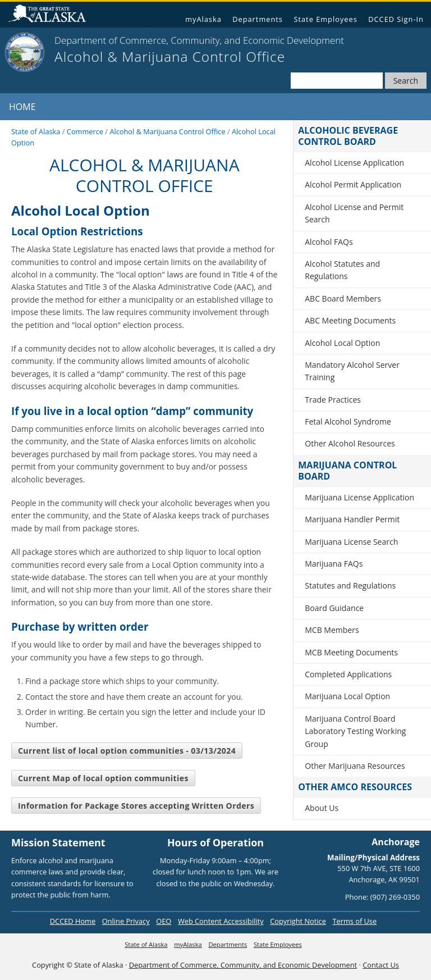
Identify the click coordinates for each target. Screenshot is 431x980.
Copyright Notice (298, 921)
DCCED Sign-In (396, 19)
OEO (164, 921)
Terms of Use (354, 921)
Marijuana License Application (359, 497)
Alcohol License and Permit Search (354, 213)
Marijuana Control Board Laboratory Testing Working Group (355, 731)
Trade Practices (333, 400)
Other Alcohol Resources (350, 443)
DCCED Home (73, 921)
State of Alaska (52, 15)
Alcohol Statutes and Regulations (342, 270)
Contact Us (381, 965)
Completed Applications (348, 674)
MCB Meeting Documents (351, 652)
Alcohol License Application (354, 163)
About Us (322, 808)
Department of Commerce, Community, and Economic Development (243, 965)
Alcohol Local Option (342, 343)
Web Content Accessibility (221, 921)
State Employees (325, 19)
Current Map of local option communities (103, 778)
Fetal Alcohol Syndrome (348, 421)
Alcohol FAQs (329, 242)
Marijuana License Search (351, 542)
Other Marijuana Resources (355, 766)
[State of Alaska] (25, 52)
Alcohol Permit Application (353, 184)
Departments (258, 19)
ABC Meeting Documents (350, 320)
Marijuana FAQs (334, 564)
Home (22, 107)
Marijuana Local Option (347, 696)
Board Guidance (334, 608)
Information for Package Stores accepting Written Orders (136, 806)
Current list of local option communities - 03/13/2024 (127, 751)
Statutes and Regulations (350, 585)
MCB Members (332, 630)
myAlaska (203, 19)
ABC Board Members (343, 298)
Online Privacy (126, 921)
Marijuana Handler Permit (352, 519)
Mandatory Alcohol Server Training (352, 371)
